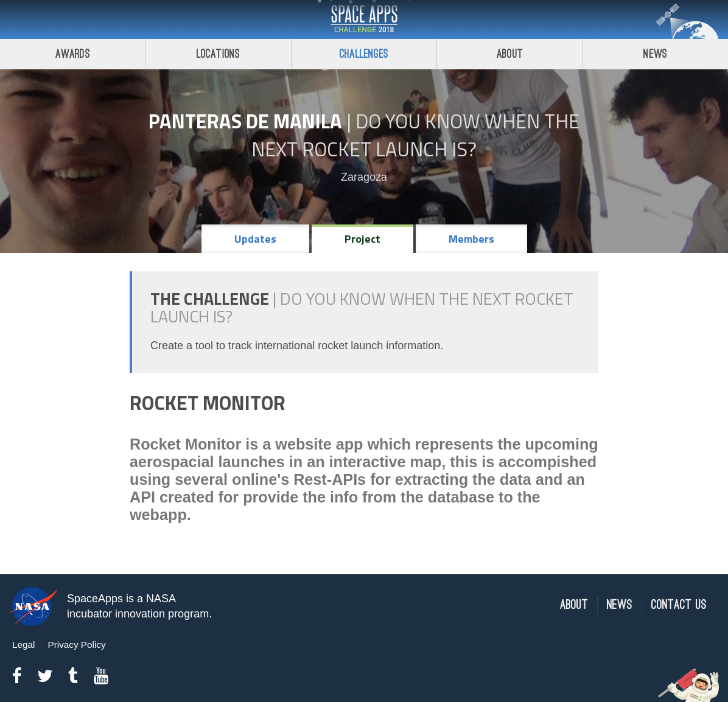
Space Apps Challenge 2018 (364, 19)
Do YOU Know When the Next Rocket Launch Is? (415, 135)
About (510, 54)
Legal (23, 645)
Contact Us (679, 605)
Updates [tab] (255, 239)
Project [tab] (362, 239)
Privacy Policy (76, 645)
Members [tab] (471, 239)
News (620, 605)
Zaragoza (364, 177)
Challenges (364, 54)
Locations (219, 54)
